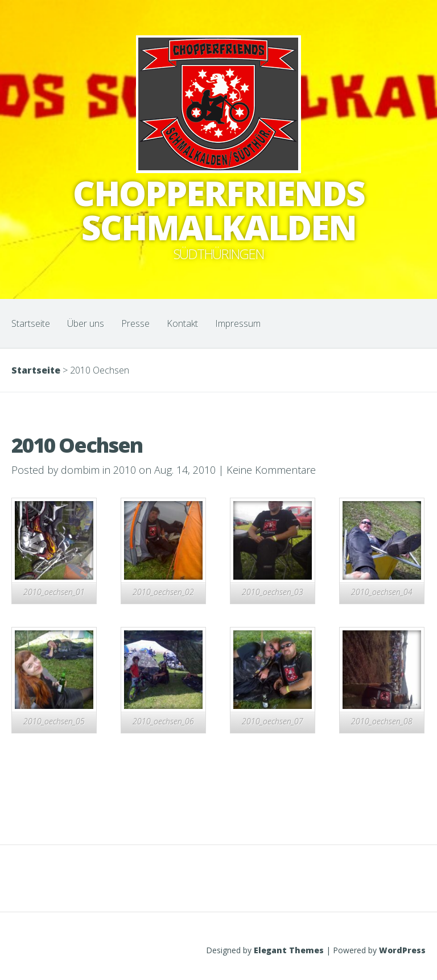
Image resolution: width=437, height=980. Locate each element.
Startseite (31, 323)
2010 (125, 470)
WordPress (402, 950)
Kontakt (182, 323)
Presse (135, 323)
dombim (80, 470)
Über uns (86, 323)
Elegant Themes (289, 950)
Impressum (238, 323)
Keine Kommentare (271, 470)
